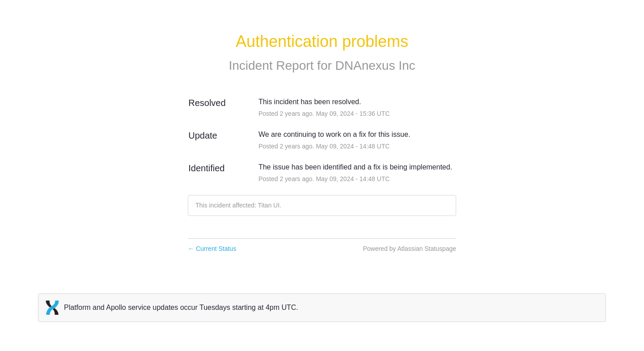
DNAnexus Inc (375, 66)
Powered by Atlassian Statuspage (409, 249)
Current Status (212, 249)
